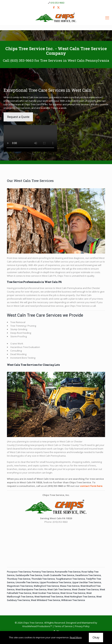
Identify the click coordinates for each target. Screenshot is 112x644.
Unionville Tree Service (27, 582)
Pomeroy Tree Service (43, 572)
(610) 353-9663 (22, 60)
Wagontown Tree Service (20, 586)
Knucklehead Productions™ (37, 626)
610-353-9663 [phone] (57, 3)
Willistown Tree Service (73, 600)
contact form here (91, 486)
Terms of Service (63, 626)
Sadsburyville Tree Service (29, 575)
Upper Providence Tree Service (55, 582)
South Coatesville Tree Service (59, 575)
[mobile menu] (107, 18)
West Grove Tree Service (73, 593)
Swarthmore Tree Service (88, 575)
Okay (96, 637)
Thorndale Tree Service (43, 579)
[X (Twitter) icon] (58, 7)
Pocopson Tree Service (19, 572)
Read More (76, 637)
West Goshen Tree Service (46, 593)
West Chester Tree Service (85, 590)
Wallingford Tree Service (46, 586)
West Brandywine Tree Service (31, 590)
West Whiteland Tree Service (45, 600)
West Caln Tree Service (59, 590)
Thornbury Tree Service (19, 579)
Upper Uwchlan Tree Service (86, 582)
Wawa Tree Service (70, 586)
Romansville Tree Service (68, 572)
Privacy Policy (82, 626)
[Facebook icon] (54, 7)
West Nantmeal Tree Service (49, 597)
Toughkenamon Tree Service (70, 579)
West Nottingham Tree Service (80, 597)
